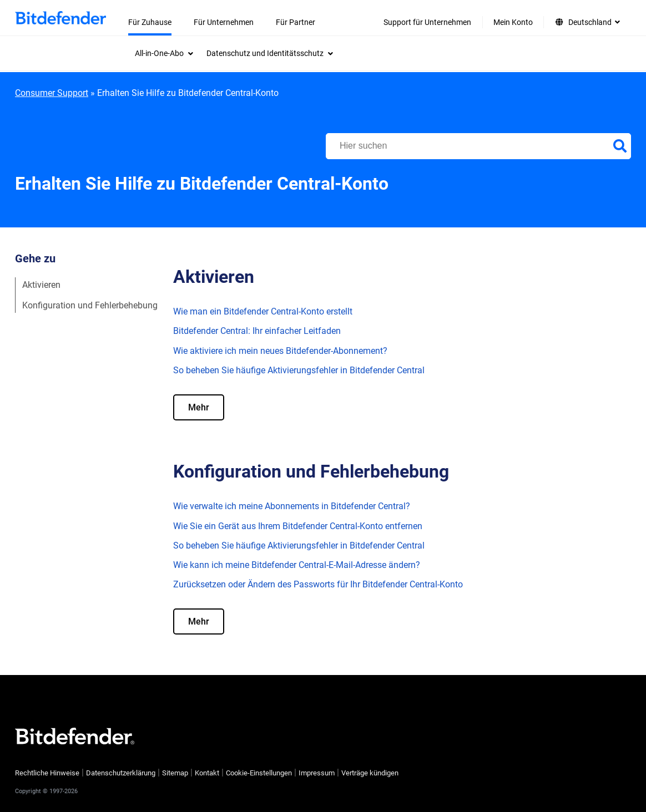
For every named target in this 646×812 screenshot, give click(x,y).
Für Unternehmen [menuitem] (224, 22)
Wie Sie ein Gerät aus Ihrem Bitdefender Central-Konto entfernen (298, 526)
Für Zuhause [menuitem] (150, 22)
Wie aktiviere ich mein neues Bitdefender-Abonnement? (280, 351)
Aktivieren (41, 285)
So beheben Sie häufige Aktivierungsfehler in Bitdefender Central (299, 370)
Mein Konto (513, 22)
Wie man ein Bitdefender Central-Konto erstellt (263, 311)
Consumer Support (52, 93)
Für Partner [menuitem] (296, 22)
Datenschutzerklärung (121, 773)
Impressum (317, 773)
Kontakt (207, 773)
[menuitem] (164, 53)
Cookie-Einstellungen (259, 773)
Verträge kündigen (370, 773)
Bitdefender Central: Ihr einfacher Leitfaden (257, 331)
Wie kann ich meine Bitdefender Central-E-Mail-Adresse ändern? (297, 565)
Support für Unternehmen (427, 22)
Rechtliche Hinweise (47, 773)
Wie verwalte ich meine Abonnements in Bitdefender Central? (292, 506)
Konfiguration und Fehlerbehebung (90, 305)
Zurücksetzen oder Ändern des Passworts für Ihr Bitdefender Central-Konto (318, 584)
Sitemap (175, 773)
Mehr (199, 407)
